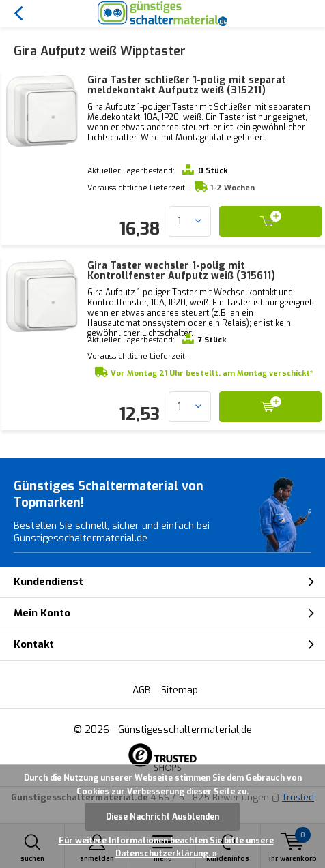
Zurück (18, 14)
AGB (142, 690)
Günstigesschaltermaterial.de (185, 730)
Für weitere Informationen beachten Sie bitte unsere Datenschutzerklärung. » (166, 848)
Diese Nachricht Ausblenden (162, 817)
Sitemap (180, 690)
